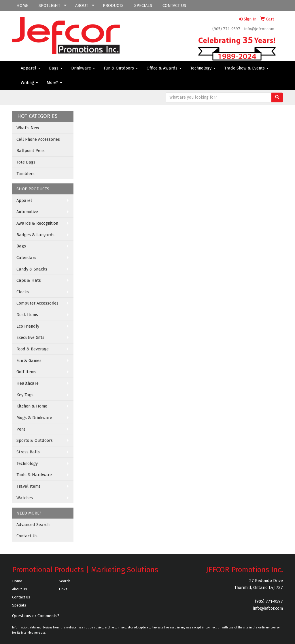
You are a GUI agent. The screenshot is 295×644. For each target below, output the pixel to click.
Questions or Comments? (36, 616)
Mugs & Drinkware (34, 418)
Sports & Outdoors (35, 440)
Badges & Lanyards (35, 235)
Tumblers (25, 174)
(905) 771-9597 (226, 29)
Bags (56, 68)
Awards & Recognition (37, 223)
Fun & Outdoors (121, 68)
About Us (20, 589)
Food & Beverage (33, 349)
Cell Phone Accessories (38, 139)
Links (63, 589)
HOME (22, 5)
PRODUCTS (113, 5)
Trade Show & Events (246, 68)
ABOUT (82, 5)
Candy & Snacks (32, 269)
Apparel (31, 68)
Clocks (23, 292)
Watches (25, 498)
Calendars (26, 258)
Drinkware (83, 68)
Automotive (27, 212)
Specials (19, 605)
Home (17, 581)
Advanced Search (33, 525)
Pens (21, 429)
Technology (203, 68)
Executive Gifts (30, 337)
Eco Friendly (28, 326)
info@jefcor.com (259, 29)
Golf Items (26, 372)
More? (54, 82)
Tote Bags (26, 162)
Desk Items (27, 315)
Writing (29, 82)
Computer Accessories (37, 303)
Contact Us (27, 536)
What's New (28, 128)
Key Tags (25, 395)
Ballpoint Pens (31, 151)
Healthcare (28, 383)
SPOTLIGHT (49, 5)
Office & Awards (164, 68)
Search (65, 581)
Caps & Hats (29, 280)
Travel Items (29, 486)
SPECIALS (143, 5)
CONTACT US (174, 5)
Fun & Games (29, 361)
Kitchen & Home (32, 406)
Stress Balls (28, 452)
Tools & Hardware (34, 475)
